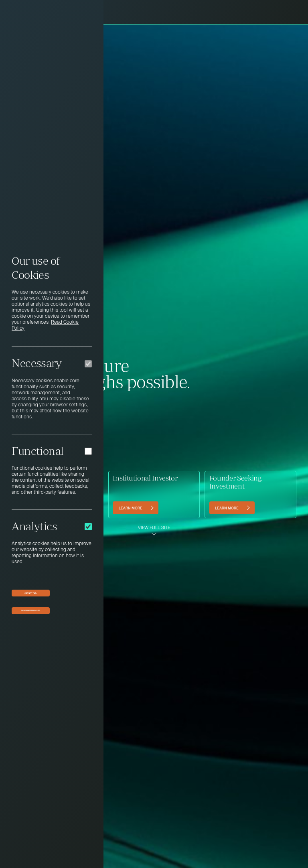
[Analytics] (88, 527)
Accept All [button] (30, 593)
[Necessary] (88, 364)
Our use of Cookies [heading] (35, 268)
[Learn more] (135, 508)
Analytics (34, 526)
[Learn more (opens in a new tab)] (232, 508)
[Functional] (88, 451)
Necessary (36, 363)
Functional (37, 451)
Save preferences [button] (30, 610)
